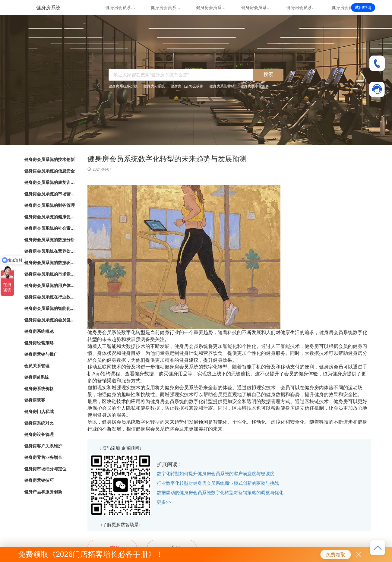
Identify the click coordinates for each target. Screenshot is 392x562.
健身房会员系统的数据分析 (49, 240)
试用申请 (363, 8)
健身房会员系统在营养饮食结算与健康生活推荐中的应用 (50, 251)
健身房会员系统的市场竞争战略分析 (50, 274)
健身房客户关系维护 (43, 446)
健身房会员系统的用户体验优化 (50, 286)
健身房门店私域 (39, 412)
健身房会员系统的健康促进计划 (347, 8)
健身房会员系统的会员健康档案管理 (50, 320)
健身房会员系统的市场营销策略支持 (256, 8)
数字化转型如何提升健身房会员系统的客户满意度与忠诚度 (216, 474)
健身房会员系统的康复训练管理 (211, 8)
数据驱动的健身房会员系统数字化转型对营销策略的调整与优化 (220, 493)
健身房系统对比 (39, 423)
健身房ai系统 (36, 377)
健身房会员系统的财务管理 (302, 8)
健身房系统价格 (39, 389)
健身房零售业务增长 (43, 457)
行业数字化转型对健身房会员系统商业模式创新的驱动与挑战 (218, 483)
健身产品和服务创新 (43, 492)
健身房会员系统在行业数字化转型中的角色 (50, 297)
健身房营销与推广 (41, 354)
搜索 (268, 74)
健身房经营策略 (39, 343)
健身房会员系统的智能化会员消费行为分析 (50, 308)
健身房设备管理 (39, 434)
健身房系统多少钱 (123, 86)
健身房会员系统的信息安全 (166, 8)
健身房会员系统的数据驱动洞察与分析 (50, 263)
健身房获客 (35, 400)
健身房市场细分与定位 (45, 469)
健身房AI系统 (154, 86)
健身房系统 (48, 8)
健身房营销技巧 (39, 480)
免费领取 (336, 555)
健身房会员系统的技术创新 (121, 8)
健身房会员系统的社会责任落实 (50, 228)
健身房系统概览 (39, 331)
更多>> (164, 502)
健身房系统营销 (222, 86)
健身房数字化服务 (255, 86)
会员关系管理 (37, 366)
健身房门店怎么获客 (187, 86)
